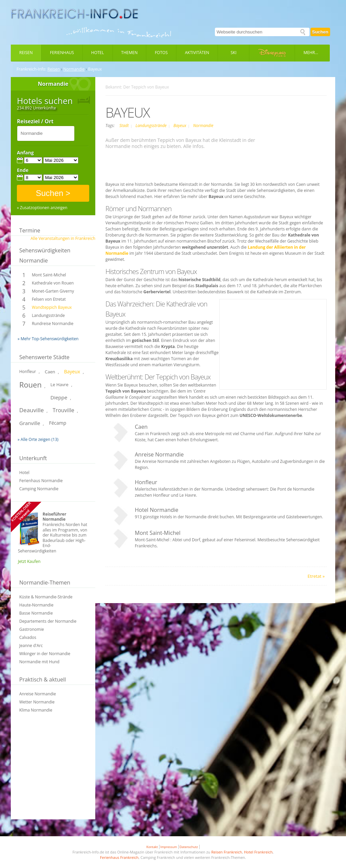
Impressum (169, 847)
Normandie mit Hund (39, 662)
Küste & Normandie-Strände (46, 597)
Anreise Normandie (38, 694)
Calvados (28, 637)
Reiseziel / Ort (35, 122)
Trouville (64, 410)
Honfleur (28, 371)
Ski (234, 53)
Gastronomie (32, 629)
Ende (23, 170)
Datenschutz (189, 847)
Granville (30, 423)
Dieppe (59, 397)
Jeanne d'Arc (31, 646)
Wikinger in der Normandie (45, 654)
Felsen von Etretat (49, 299)
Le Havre (59, 385)
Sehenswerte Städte (44, 357)
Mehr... (311, 53)
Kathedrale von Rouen (53, 283)
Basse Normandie (36, 613)
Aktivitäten (197, 53)
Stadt (125, 126)
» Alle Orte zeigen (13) (38, 439)
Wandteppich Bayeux (52, 307)
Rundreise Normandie (53, 324)
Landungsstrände (48, 315)
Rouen (30, 385)
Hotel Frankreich (258, 852)
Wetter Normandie (37, 702)
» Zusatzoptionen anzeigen (42, 208)
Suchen (320, 32)
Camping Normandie (39, 489)
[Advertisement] (53, 770)
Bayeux (72, 371)
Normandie (74, 69)
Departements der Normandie (48, 621)
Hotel (98, 53)
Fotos (161, 53)
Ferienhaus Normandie (41, 481)
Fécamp (58, 423)
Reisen (26, 53)
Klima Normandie (36, 710)
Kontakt (152, 847)
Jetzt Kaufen (29, 561)
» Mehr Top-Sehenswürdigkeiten (48, 339)
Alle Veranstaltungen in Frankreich (63, 238)
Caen (50, 372)
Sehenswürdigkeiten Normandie (45, 255)
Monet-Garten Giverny (53, 291)
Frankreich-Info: (31, 69)
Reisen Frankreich (227, 852)
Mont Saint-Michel (49, 275)
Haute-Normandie (36, 605)
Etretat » (316, 576)
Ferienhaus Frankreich (119, 857)
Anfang (25, 153)
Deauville (32, 410)
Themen (130, 53)
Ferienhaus (62, 53)
